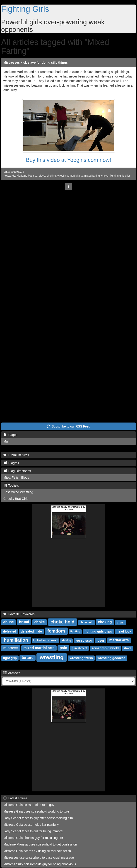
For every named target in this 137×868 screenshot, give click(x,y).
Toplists (11, 485)
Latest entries (15, 798)
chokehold (87, 623)
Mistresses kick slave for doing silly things (36, 63)
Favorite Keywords (19, 614)
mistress (11, 648)
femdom (56, 631)
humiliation (16, 640)
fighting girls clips (120, 176)
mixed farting (92, 176)
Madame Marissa (27, 176)
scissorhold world (105, 648)
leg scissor (84, 640)
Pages (10, 435)
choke (105, 176)
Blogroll (11, 463)
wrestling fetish (81, 658)
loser (100, 640)
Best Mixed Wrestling (18, 492)
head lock (124, 631)
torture (28, 658)
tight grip (10, 658)
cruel (121, 622)
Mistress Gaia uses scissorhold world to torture (36, 811)
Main (7, 441)
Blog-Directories (17, 471)
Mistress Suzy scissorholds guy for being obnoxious (40, 864)
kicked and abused (45, 641)
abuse (9, 622)
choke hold (62, 622)
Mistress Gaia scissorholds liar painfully (31, 825)
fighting (75, 632)
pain (64, 648)
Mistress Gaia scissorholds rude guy (29, 805)
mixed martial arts (39, 648)
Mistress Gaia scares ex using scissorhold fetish (37, 851)
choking (51, 176)
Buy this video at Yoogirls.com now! (68, 160)
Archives (12, 673)
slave (42, 176)
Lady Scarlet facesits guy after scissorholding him (38, 818)
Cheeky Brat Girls (16, 499)
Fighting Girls (25, 9)
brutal (24, 622)
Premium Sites (16, 455)
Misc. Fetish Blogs (16, 478)
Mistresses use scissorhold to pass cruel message (39, 858)
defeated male (31, 631)
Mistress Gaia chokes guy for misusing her (33, 838)
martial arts (76, 176)
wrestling (63, 176)
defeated (10, 631)
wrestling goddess (112, 658)
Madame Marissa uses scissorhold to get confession (40, 844)
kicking (66, 641)
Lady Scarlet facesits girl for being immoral (33, 831)
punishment (79, 648)
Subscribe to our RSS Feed (68, 426)
